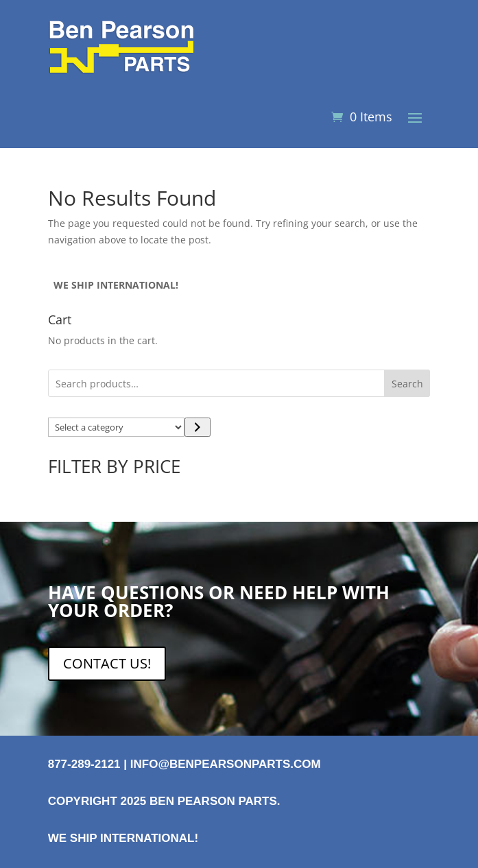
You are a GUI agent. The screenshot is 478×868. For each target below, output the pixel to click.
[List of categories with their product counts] (117, 427)
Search (407, 384)
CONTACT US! (107, 663)
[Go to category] (197, 427)
